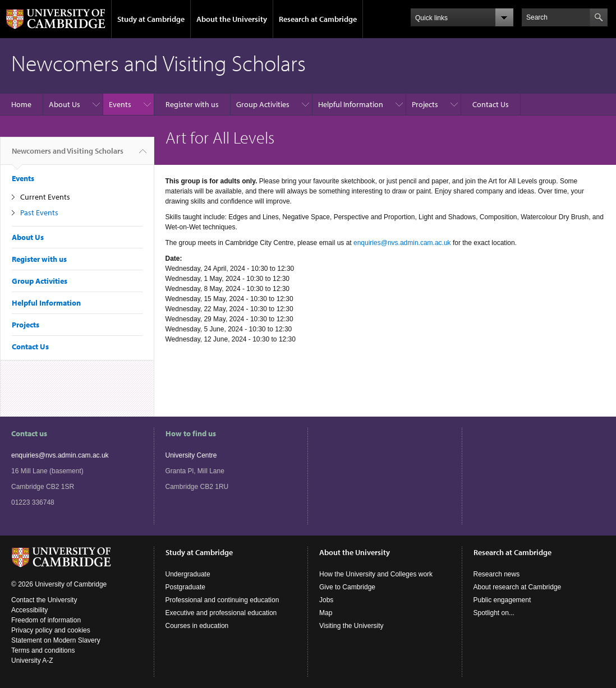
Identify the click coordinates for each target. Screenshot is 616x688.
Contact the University (44, 600)
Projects (425, 104)
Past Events (39, 213)
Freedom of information (46, 620)
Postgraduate (185, 587)
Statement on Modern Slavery (56, 640)
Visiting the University (351, 626)
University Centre (191, 455)
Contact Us (491, 104)
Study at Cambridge (151, 19)
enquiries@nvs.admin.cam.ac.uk (402, 243)
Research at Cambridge (318, 19)
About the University (232, 19)
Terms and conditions (43, 650)
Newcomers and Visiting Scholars (68, 155)
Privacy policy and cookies (51, 630)
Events (120, 104)
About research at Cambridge (518, 587)
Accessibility (29, 610)
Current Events (45, 197)
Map (326, 613)
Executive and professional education (221, 613)
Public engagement (502, 600)
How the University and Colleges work (376, 574)
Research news (497, 574)
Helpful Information (351, 104)
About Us (65, 104)
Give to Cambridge (347, 587)
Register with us (192, 104)
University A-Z (32, 661)
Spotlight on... (494, 613)
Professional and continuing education (222, 600)
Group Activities (263, 104)
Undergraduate (188, 574)
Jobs (326, 600)
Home (21, 104)
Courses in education (197, 626)
